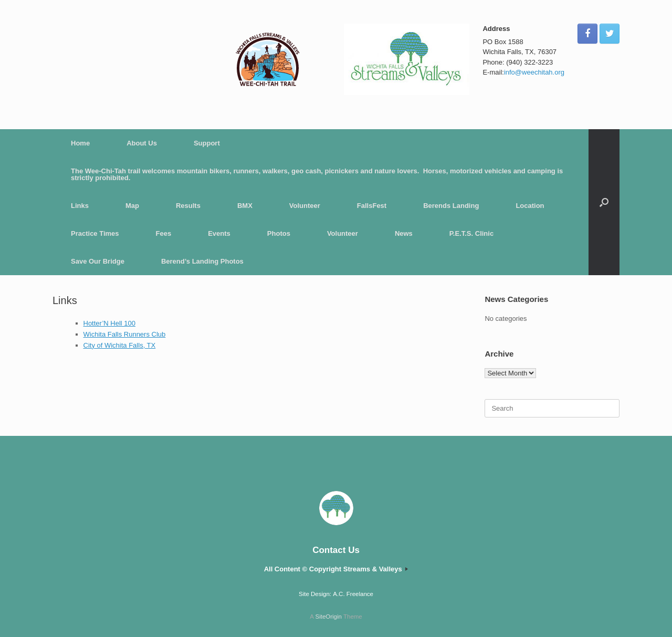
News (404, 233)
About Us (142, 143)
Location (530, 206)
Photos (279, 233)
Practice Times (95, 233)
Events (219, 233)
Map (132, 206)
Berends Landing (451, 206)
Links (80, 206)
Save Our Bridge (98, 261)
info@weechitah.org (534, 72)
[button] (604, 202)
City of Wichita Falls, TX (120, 345)
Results (188, 206)
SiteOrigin (328, 617)
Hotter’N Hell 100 (109, 323)
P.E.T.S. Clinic (471, 233)
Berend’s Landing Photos (202, 261)
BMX (245, 206)
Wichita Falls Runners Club (125, 334)
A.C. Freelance (353, 594)
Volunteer (305, 206)
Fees (164, 233)
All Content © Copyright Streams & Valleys (336, 569)
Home (80, 143)
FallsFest (372, 206)
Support (207, 143)
